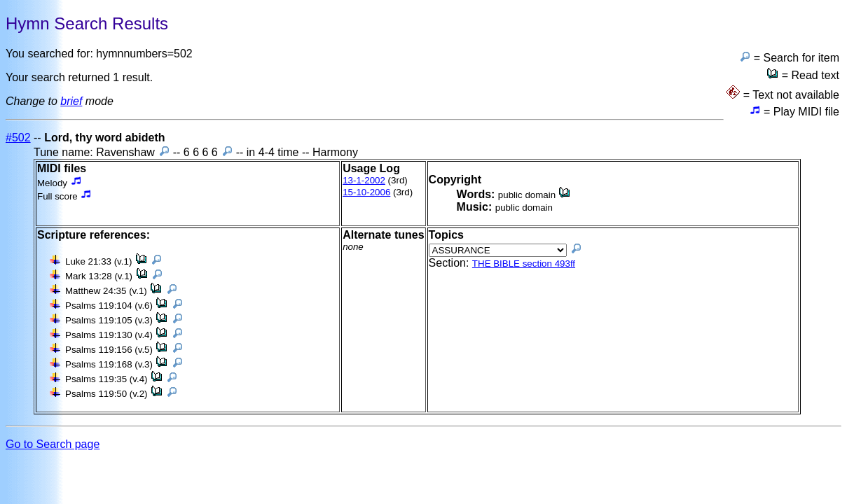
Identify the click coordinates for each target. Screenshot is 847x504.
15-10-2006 (366, 192)
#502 (18, 138)
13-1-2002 (364, 180)
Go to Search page (53, 444)
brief (71, 101)
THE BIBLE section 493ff (524, 264)
